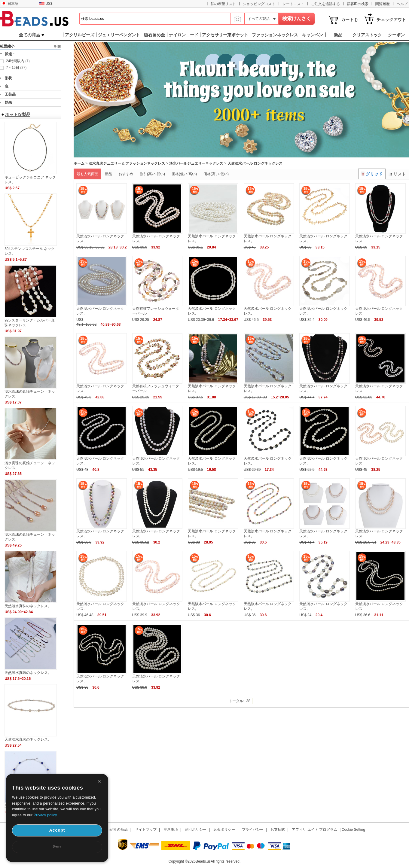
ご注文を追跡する (325, 4)
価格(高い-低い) (216, 174)
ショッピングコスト (259, 4)
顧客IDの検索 (358, 4)
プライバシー (253, 830)
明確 (58, 47)
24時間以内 (18, 61)
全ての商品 (32, 35)
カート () (349, 20)
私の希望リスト (223, 4)
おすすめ (126, 174)
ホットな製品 (18, 114)
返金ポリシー (224, 830)
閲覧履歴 (383, 4)
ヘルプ (402, 4)
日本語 (10, 4)
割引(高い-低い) (152, 174)
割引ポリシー (196, 830)
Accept (57, 830)
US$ (46, 4)
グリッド (372, 174)
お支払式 (278, 830)
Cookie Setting (353, 830)
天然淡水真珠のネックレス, (27, 606)
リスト (397, 174)
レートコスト (293, 4)
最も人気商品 (87, 174)
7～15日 (16, 68)
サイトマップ (146, 830)
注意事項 (171, 830)
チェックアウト (391, 20)
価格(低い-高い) (184, 174)
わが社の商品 (117, 830)
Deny (57, 847)
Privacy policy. (46, 815)
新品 (108, 174)
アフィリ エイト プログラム (314, 830)
